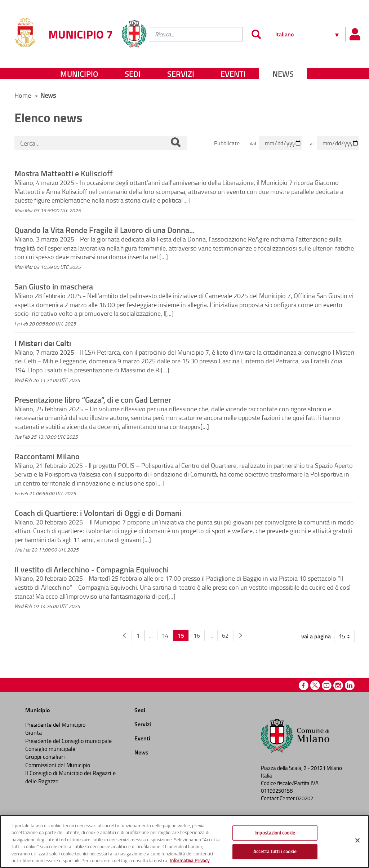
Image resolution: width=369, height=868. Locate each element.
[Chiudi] (357, 841)
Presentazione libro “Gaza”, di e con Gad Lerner (93, 399)
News (283, 74)
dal (253, 143)
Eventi (233, 74)
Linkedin (350, 685)
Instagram (338, 685)
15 (181, 635)
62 (225, 635)
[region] (184, 842)
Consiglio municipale (50, 749)
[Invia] (256, 34)
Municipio (79, 74)
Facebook (304, 685)
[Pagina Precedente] (124, 635)
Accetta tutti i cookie (275, 851)
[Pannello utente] (355, 34)
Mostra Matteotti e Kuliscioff (64, 173)
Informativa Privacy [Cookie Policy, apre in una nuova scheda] (190, 860)
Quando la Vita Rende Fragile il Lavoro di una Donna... (105, 230)
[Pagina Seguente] (241, 635)
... (151, 635)
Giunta (34, 732)
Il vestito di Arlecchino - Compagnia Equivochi (92, 569)
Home (23, 95)
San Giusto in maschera (54, 286)
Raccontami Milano (47, 456)
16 (197, 635)
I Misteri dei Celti (43, 343)
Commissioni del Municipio (58, 765)
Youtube (327, 685)
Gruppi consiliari (45, 757)
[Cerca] (175, 143)
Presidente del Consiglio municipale (68, 741)
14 (165, 635)
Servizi (181, 74)
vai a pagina (316, 636)
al (312, 143)
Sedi (133, 74)
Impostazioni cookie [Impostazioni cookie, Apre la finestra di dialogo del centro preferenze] (275, 833)
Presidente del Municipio (55, 725)
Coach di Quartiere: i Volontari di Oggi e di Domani (98, 513)
